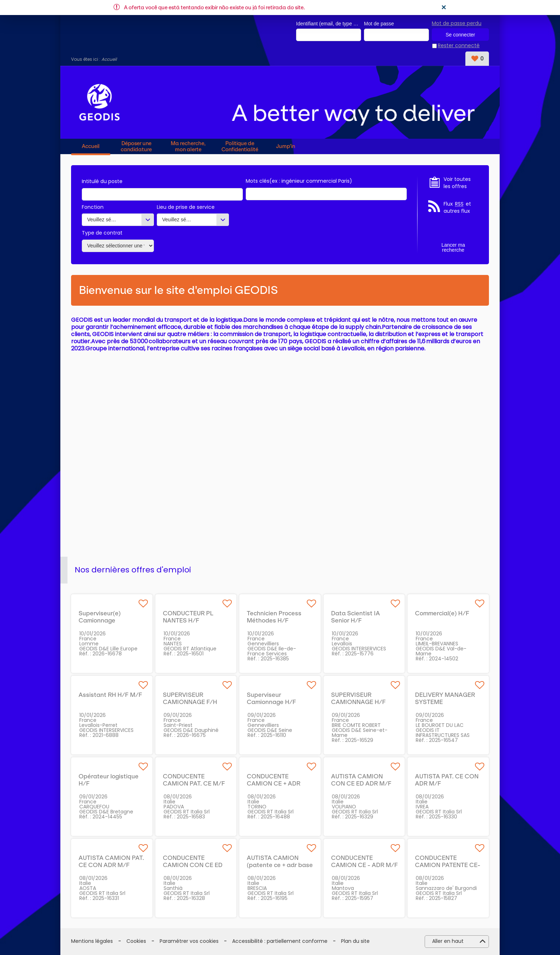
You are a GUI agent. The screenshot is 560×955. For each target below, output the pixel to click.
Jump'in (286, 147)
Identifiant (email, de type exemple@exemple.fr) (329, 24)
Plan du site (355, 942)
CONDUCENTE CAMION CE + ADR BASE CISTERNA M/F (277, 783)
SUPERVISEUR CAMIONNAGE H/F (358, 698)
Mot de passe (379, 24)
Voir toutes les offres (457, 183)
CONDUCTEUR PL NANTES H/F (188, 617)
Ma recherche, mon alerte (188, 146)
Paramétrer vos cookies (189, 942)
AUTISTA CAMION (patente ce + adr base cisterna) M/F (280, 865)
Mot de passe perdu (457, 23)
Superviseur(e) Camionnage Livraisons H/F (100, 620)
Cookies (136, 942)
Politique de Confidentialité (240, 146)
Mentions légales (92, 942)
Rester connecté (459, 46)
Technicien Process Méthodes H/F (274, 617)
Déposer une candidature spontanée (136, 146)
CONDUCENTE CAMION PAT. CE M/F (194, 780)
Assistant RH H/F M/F (110, 695)
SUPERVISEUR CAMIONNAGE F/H (190, 698)
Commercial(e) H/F (442, 613)
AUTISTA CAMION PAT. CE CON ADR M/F (111, 861)
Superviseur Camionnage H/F (271, 698)
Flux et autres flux (457, 208)
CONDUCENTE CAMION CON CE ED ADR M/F (193, 865)
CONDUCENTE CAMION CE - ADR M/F (364, 861)
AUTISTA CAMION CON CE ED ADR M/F (361, 780)
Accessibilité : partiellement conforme (280, 942)
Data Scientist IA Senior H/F (356, 617)
